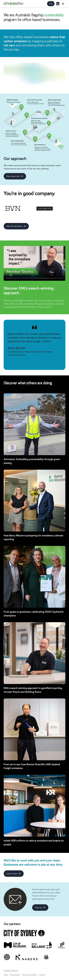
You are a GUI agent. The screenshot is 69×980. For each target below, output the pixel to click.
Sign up (40, 908)
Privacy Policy (15, 975)
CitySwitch (14, 971)
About (6, 975)
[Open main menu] (63, 4)
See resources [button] (16, 177)
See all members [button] (18, 227)
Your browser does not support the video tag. (34, 263)
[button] (63, 4)
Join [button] (52, 4)
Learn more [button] (15, 874)
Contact (42, 975)
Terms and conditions (30, 975)
